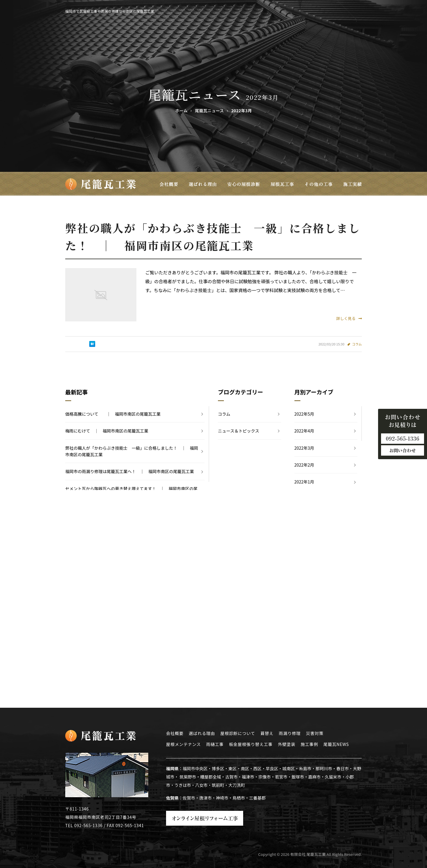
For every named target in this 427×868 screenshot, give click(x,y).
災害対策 (315, 733)
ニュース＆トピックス (239, 431)
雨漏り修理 (290, 733)
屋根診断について (238, 733)
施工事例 (309, 744)
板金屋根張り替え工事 (251, 744)
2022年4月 (304, 431)
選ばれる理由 (202, 733)
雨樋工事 (215, 744)
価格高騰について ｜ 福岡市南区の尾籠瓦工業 (113, 414)
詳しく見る (349, 318)
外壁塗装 (287, 744)
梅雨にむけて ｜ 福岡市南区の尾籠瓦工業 (107, 431)
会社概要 (175, 733)
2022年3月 (304, 448)
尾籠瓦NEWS (336, 744)
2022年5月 (304, 414)
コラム (357, 344)
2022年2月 (304, 465)
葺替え (267, 733)
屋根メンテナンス (183, 744)
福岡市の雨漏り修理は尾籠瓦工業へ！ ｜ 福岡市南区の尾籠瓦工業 (130, 471)
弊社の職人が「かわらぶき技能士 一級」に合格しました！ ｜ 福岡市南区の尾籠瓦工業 (132, 451)
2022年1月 (304, 482)
